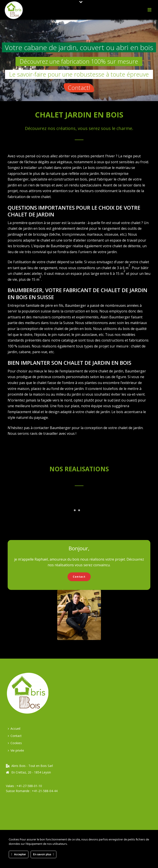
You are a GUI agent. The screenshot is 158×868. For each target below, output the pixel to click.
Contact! (79, 88)
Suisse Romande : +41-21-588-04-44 (32, 791)
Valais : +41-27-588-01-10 (24, 786)
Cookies (15, 743)
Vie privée (16, 750)
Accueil (14, 729)
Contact (15, 736)
